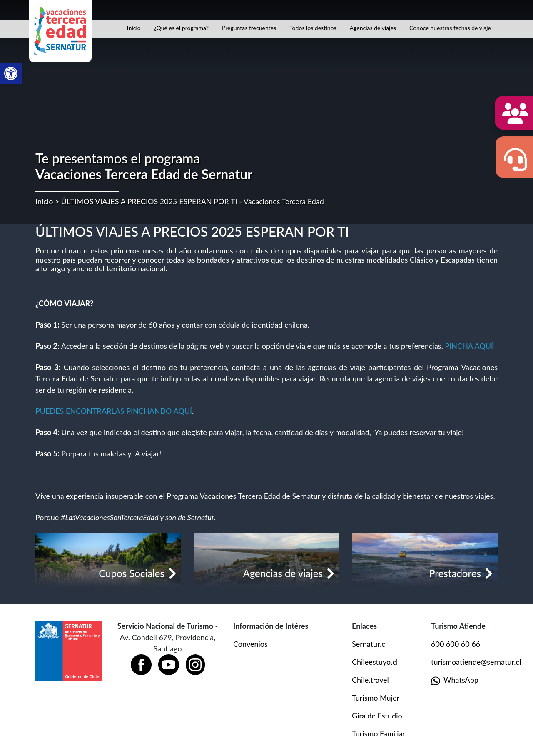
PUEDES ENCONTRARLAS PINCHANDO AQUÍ (114, 411)
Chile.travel (370, 680)
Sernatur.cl (369, 644)
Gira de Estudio (377, 716)
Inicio (134, 28)
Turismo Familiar (379, 733)
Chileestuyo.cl (375, 662)
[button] (11, 73)
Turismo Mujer (376, 698)
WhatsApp (455, 680)
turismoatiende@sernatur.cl (476, 662)
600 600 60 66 (456, 644)
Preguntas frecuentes (249, 28)
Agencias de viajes (373, 28)
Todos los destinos (313, 28)
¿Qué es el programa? (181, 28)
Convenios (250, 644)
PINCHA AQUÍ (469, 346)
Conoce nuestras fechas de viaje (450, 28)
